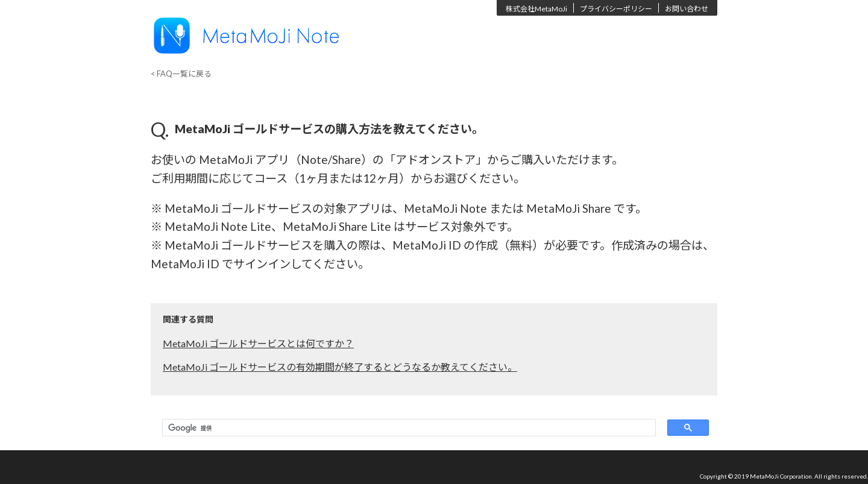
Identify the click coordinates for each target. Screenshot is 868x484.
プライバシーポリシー (616, 9)
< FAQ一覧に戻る (181, 74)
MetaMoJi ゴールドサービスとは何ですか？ (258, 343)
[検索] (406, 428)
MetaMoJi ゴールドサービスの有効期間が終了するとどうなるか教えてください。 (340, 367)
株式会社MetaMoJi (536, 9)
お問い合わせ (687, 9)
